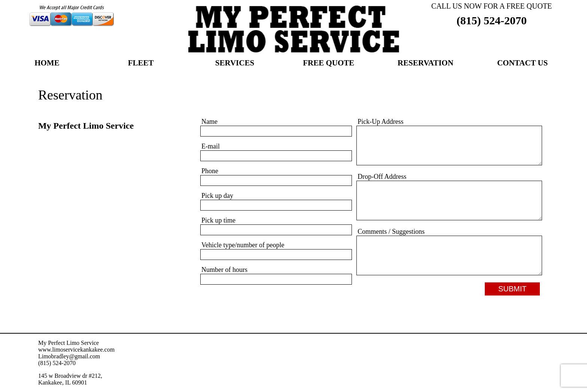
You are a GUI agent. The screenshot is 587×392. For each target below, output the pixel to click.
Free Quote (329, 63)
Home (47, 63)
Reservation (425, 63)
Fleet (141, 63)
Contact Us (522, 63)
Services (235, 63)
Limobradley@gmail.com (69, 356)
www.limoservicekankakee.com (76, 350)
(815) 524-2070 (491, 20)
